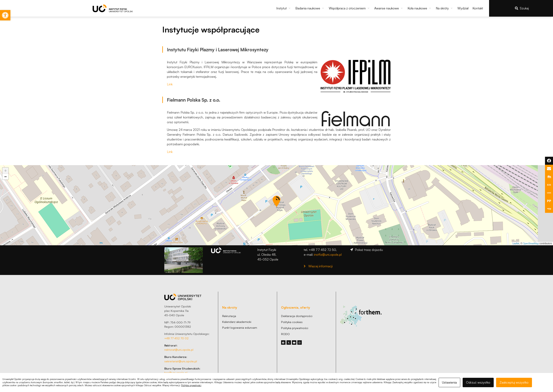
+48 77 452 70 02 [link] (176, 338)
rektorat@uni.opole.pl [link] (179, 350)
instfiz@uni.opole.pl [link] (328, 255)
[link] (5, 15)
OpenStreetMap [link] (531, 243)
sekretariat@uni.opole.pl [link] (181, 361)
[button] (284, 8)
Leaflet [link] (516, 243)
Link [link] (170, 84)
